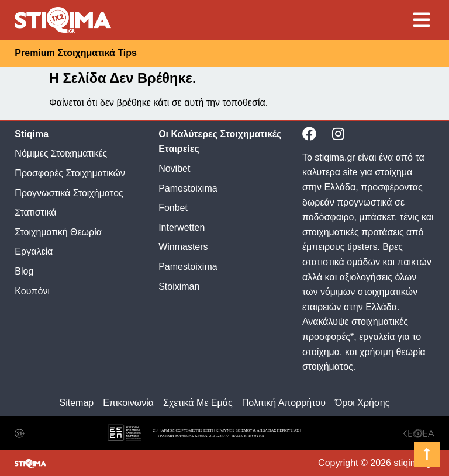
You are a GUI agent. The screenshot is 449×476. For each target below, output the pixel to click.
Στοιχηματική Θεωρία (58, 232)
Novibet (174, 168)
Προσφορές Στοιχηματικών (70, 173)
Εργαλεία (34, 251)
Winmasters (183, 247)
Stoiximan (179, 286)
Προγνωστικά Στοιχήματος (69, 193)
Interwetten (182, 227)
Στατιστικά (35, 212)
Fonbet (173, 208)
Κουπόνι (32, 291)
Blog (24, 271)
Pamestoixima (188, 188)
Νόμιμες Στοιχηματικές (61, 153)
